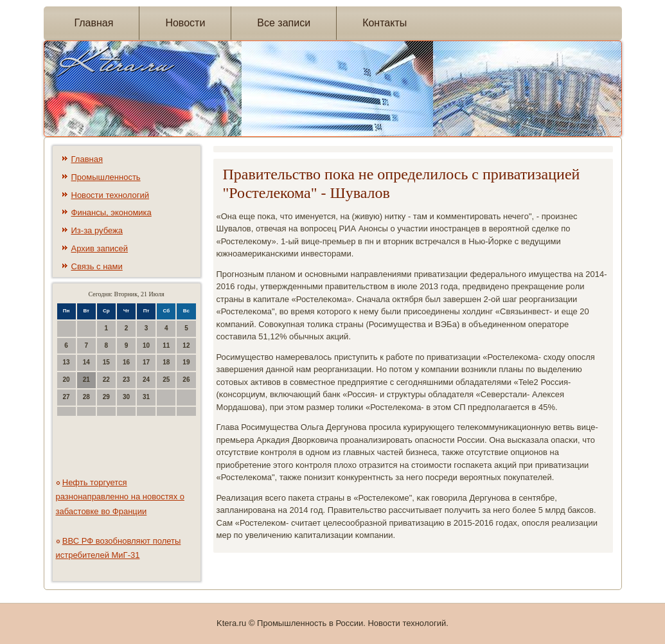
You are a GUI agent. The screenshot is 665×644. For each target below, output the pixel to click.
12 (186, 345)
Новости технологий (111, 195)
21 (86, 380)
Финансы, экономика (111, 212)
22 (106, 380)
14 (86, 362)
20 (66, 380)
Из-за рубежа (97, 230)
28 (86, 397)
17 (146, 362)
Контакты (385, 23)
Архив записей (100, 248)
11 (166, 345)
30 (126, 397)
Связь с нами (97, 266)
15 (106, 362)
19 (186, 362)
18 (166, 362)
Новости (185, 23)
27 (66, 397)
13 (66, 362)
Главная (94, 23)
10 (146, 345)
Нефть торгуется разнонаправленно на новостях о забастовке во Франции (120, 497)
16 (126, 362)
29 (106, 397)
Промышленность (106, 177)
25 (166, 380)
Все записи (284, 23)
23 (126, 380)
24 (146, 380)
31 (146, 397)
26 (186, 380)
